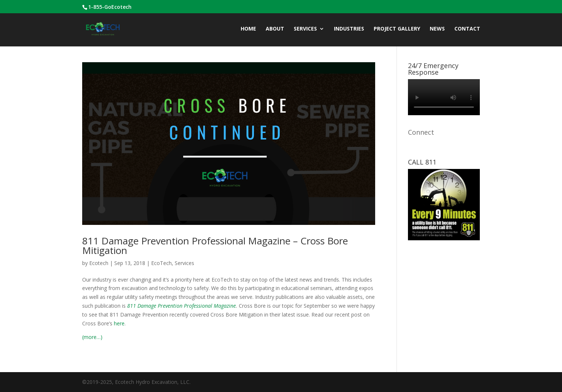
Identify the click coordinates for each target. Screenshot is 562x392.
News (437, 29)
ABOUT (275, 29)
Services (305, 29)
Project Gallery (397, 29)
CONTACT (467, 29)
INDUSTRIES (349, 29)
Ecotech (99, 263)
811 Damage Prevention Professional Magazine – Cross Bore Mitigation (215, 246)
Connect (421, 132)
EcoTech (161, 263)
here (119, 323)
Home (248, 29)
